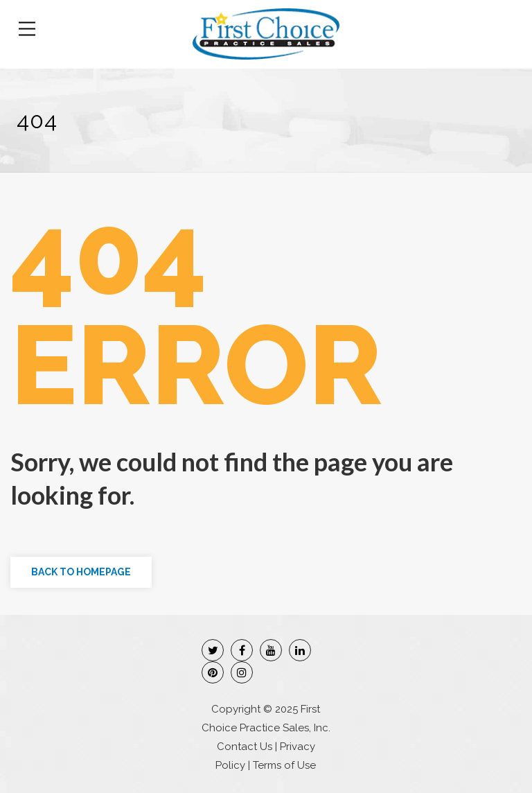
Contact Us (245, 747)
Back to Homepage (81, 572)
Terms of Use (284, 765)
